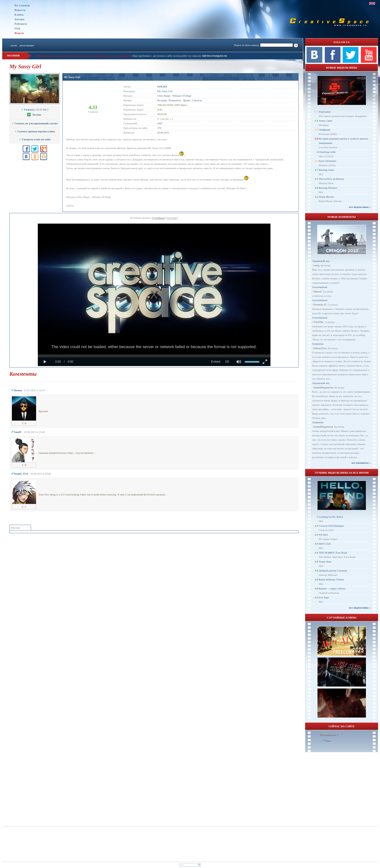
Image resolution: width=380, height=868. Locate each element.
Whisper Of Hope (182, 96)
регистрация (27, 45)
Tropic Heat (325, 562)
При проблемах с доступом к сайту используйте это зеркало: (167, 56)
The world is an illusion (331, 179)
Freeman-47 (320, 305)
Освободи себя (327, 152)
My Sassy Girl (72, 77)
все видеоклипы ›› (360, 207)
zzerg (317, 265)
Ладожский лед (321, 261)
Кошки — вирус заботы (332, 588)
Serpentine (318, 344)
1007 (160, 123)
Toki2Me (318, 322)
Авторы (20, 19)
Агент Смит (325, 121)
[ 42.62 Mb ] (35, 109)
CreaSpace (159, 218)
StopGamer (325, 112)
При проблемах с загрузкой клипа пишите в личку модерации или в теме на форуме (84, 56)
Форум (19, 33)
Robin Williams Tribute (331, 579)
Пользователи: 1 (329, 735)
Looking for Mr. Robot (331, 517)
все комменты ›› (361, 463)
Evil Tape (324, 597)
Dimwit (318, 291)
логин (13, 45)
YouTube (172, 218)
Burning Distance (328, 188)
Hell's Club (325, 544)
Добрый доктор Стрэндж (333, 571)
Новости (20, 10)
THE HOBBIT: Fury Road (333, 553)
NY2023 (323, 535)
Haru (328, 741)
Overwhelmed (320, 287)
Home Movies (326, 197)
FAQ (17, 28)
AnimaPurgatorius (323, 387)
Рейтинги (21, 24)
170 (159, 128)
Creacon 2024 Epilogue (331, 526)
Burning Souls (326, 170)
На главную (22, 5)
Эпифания (325, 130)
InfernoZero (320, 348)
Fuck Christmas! (328, 161)
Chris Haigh (164, 96)
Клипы (19, 15)
